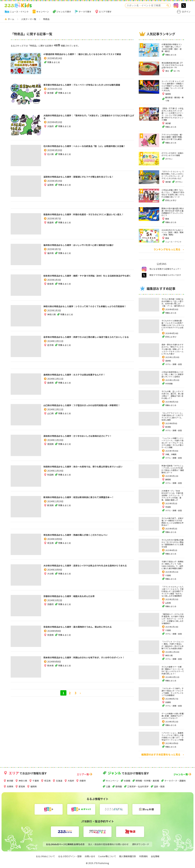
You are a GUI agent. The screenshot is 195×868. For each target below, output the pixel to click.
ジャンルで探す (64, 12)
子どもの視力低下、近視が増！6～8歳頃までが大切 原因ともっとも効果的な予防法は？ (173, 522)
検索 (168, 5)
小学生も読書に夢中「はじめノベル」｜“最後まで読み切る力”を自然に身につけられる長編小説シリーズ (173, 193)
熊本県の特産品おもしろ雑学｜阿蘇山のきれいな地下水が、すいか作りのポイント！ (88, 660)
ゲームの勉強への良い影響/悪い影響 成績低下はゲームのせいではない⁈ (173, 716)
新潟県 (50, 511)
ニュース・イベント (19, 12)
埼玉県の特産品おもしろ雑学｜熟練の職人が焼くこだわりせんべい (88, 538)
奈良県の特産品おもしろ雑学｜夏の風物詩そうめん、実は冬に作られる (88, 630)
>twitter (184, 5)
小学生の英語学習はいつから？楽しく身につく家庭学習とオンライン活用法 (172, 374)
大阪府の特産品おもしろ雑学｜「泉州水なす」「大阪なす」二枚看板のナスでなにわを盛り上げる (87, 118)
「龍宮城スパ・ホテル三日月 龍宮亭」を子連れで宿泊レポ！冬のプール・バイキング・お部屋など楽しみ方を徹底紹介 (173, 619)
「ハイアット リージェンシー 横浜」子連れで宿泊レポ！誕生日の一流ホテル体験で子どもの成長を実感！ (173, 645)
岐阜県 (50, 289)
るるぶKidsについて (45, 856)
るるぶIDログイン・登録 (70, 856)
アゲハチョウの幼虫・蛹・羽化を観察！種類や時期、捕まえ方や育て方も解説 (172, 137)
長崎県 (50, 388)
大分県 (50, 579)
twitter (144, 275)
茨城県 (168, 507)
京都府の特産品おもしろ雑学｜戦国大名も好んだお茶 (82, 597)
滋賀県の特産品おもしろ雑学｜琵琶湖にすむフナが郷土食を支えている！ (88, 179)
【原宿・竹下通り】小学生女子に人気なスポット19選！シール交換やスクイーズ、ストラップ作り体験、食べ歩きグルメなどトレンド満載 (172, 114)
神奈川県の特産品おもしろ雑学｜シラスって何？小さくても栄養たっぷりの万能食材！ (88, 309)
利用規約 (144, 856)
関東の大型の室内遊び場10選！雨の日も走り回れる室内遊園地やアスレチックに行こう (173, 212)
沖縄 (167, 454)
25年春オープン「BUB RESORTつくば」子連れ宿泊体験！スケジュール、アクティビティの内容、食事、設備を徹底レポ (172, 495)
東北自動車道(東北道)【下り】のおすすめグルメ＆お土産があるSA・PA (172, 65)
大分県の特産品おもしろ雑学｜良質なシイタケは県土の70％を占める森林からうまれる (88, 568)
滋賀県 (50, 190)
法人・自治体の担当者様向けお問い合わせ (108, 844)
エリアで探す (105, 12)
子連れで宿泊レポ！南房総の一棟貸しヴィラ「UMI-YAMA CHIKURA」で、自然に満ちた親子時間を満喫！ (172, 565)
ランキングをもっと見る (167, 249)
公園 (108, 786)
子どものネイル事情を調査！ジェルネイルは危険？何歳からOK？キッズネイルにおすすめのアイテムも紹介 (173, 325)
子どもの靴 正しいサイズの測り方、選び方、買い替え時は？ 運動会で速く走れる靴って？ (172, 395)
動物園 (119, 786)
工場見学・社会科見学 (138, 786)
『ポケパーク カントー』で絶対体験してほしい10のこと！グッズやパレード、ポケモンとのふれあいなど (173, 175)
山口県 (50, 419)
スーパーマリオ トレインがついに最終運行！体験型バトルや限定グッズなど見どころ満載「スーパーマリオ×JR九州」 (173, 86)
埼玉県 (50, 548)
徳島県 (50, 228)
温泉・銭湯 (159, 786)
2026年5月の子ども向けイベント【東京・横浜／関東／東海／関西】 (172, 232)
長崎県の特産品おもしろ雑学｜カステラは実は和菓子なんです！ (87, 377)
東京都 (50, 98)
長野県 (168, 361)
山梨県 (168, 603)
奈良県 (50, 640)
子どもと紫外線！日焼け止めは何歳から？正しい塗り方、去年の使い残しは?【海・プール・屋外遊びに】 (173, 302)
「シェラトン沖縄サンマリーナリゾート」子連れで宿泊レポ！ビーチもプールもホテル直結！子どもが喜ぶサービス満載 (172, 443)
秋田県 (50, 480)
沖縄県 (174, 454)
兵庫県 (168, 702)
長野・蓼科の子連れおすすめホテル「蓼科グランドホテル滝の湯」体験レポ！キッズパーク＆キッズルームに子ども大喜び (172, 349)
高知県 (50, 449)
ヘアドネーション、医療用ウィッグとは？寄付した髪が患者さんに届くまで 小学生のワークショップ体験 (172, 736)
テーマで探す (85, 12)
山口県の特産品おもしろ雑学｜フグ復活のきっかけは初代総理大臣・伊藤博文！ (88, 408)
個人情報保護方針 (128, 856)
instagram (144, 269)
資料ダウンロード (141, 844)
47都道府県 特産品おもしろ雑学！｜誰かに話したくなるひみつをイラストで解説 (87, 57)
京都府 (50, 606)
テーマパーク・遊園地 (175, 781)
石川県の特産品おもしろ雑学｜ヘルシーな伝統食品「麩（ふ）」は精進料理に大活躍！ (88, 149)
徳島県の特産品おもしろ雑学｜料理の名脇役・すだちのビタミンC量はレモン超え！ (88, 217)
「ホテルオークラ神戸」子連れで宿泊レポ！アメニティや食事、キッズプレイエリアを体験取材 (172, 692)
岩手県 (50, 350)
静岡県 (168, 479)
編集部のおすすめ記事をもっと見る (161, 754)
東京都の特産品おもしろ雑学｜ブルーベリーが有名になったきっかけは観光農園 (88, 88)
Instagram (176, 5)
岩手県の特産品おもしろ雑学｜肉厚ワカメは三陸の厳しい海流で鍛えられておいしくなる (88, 340)
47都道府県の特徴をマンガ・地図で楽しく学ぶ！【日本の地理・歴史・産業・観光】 (172, 48)
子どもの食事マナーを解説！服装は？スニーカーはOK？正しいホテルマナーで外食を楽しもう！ (173, 670)
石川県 (50, 159)
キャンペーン (43, 12)
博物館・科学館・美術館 (147, 781)
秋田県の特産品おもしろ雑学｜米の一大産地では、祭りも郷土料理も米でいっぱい (88, 469)
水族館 (127, 781)
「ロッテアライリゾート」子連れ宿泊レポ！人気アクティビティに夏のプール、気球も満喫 (172, 416)
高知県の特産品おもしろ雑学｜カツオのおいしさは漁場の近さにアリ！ (88, 439)
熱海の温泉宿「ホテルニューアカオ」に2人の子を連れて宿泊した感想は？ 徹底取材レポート (173, 469)
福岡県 (34, 786)
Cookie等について (107, 856)
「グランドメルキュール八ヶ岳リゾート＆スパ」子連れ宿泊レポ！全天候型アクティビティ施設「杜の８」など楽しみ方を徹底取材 (172, 591)
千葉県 (168, 575)
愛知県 (22, 786)
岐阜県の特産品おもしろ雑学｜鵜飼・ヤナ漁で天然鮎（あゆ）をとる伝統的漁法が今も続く (88, 278)
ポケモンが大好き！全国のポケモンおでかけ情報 (172, 154)
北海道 (59, 781)
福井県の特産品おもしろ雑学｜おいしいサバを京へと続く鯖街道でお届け (88, 248)
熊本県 (50, 671)
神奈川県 (51, 320)
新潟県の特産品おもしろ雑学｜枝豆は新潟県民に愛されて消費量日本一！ (88, 500)
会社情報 (155, 856)
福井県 (50, 258)
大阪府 (50, 129)
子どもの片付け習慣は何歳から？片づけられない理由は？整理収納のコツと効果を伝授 (172, 543)
